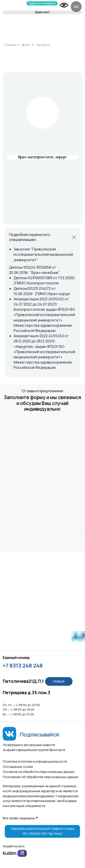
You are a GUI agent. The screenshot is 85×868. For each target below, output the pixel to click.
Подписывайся (39, 734)
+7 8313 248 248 (23, 666)
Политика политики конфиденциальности (35, 761)
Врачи (26, 45)
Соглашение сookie (18, 767)
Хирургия (43, 45)
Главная (11, 45)
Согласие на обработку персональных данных (39, 772)
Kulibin (10, 853)
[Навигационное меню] (76, 7)
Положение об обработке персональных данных (41, 777)
